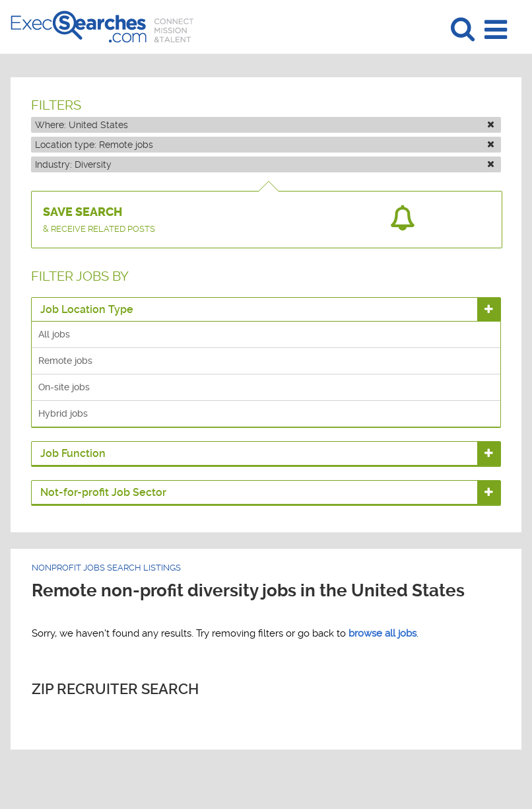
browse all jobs (382, 633)
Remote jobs (65, 361)
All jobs (54, 334)
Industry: (265, 164)
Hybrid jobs (63, 413)
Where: (265, 125)
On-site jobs (64, 387)
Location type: (265, 145)
